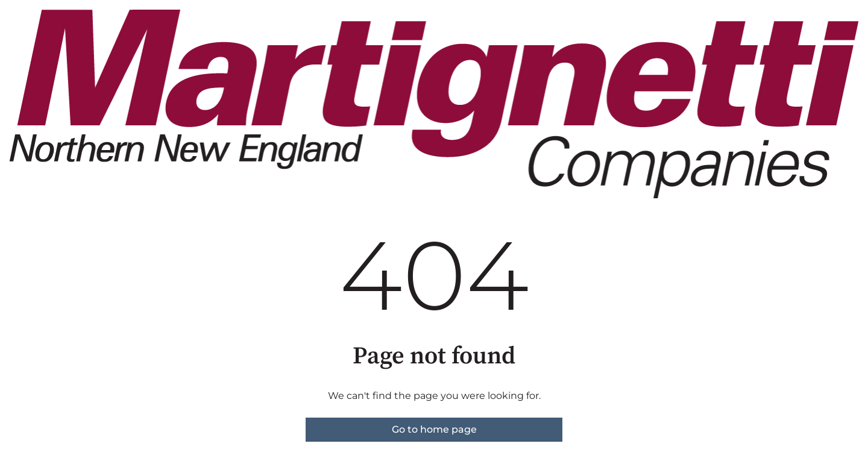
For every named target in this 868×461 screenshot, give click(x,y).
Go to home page (434, 429)
